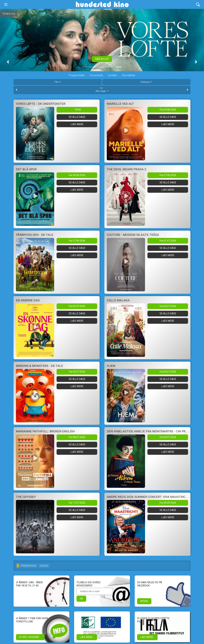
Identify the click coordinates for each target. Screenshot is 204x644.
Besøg (144, 601)
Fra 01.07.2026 (168, 241)
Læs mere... (87, 637)
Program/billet (77, 75)
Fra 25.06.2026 (168, 110)
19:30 (78, 110)
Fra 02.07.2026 (77, 306)
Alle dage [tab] (102, 90)
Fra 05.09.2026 (168, 503)
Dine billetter (129, 75)
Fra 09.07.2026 (168, 437)
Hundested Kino (87, 4)
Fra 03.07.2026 (168, 306)
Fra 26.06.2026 (77, 175)
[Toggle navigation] (6, 4)
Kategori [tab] (145, 82)
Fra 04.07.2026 (77, 372)
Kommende (96, 75)
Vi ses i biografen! (31, 637)
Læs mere (77, 124)
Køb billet (102, 59)
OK (81, 599)
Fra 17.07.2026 (77, 503)
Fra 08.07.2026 (77, 437)
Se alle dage (77, 117)
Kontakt (112, 75)
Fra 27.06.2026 (168, 175)
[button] (8, 62)
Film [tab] (57, 82)
